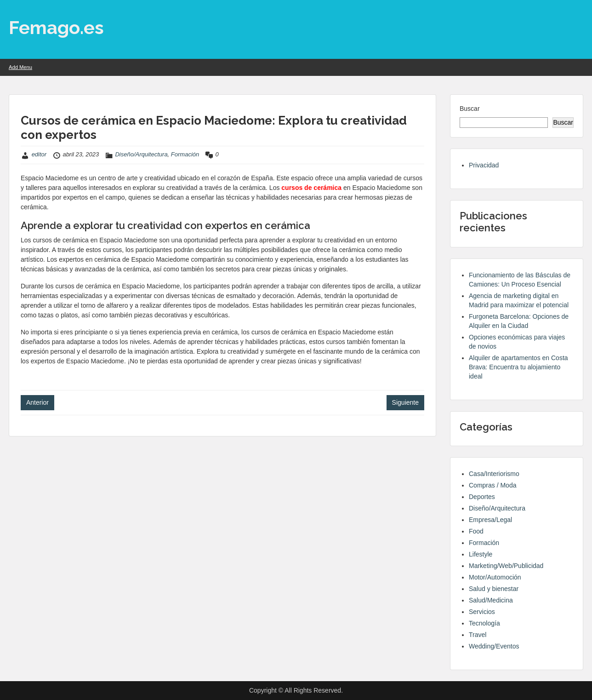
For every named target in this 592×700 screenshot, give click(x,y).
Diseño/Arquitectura (141, 154)
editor (39, 154)
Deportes (482, 497)
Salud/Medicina (491, 600)
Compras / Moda (492, 485)
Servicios (482, 612)
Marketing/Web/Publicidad (506, 566)
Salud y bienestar (494, 589)
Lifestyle (481, 554)
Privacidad (484, 165)
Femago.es (56, 27)
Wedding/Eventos (494, 646)
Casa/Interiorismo (494, 474)
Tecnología (484, 623)
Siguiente (405, 402)
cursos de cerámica (311, 188)
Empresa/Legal (490, 520)
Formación (185, 154)
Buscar (470, 109)
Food (476, 531)
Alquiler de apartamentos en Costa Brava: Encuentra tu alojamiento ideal (518, 367)
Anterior (37, 402)
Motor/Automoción (495, 577)
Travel (478, 635)
